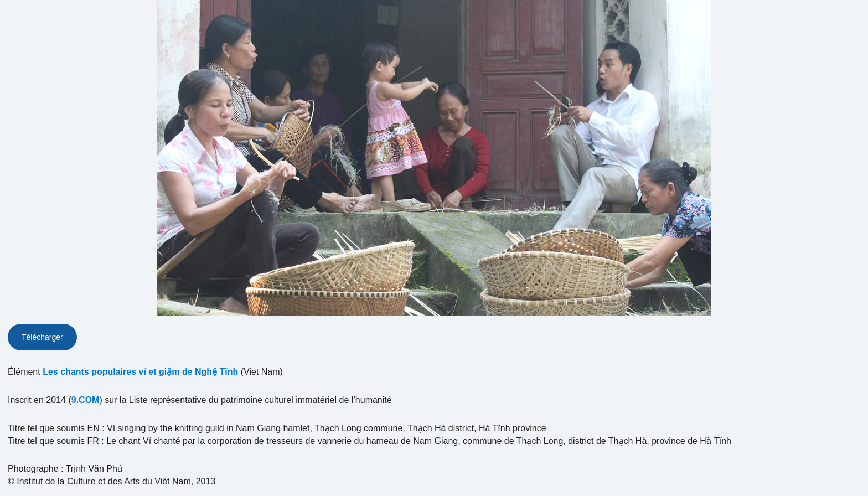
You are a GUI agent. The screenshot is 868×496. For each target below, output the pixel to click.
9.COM (86, 400)
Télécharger (42, 337)
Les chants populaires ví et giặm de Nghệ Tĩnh (140, 372)
